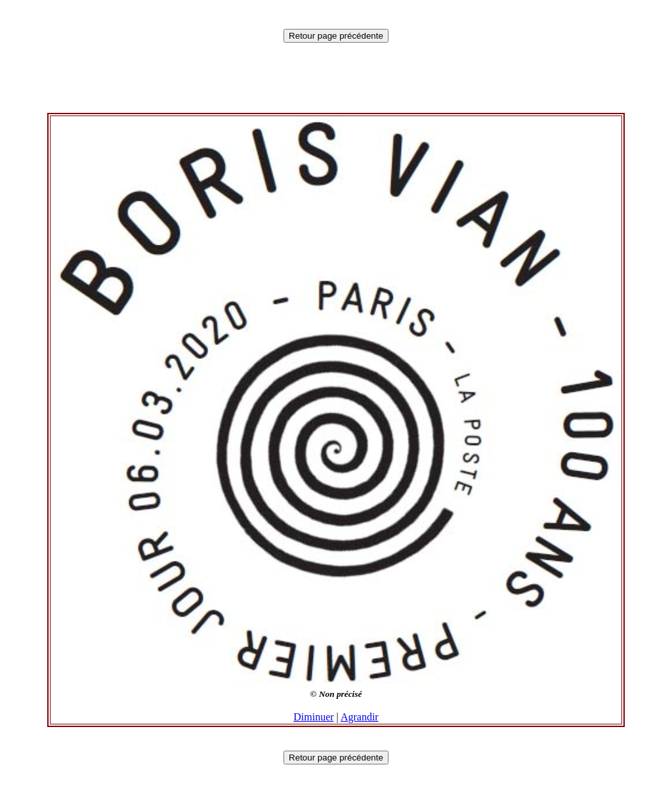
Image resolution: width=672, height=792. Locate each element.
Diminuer (313, 717)
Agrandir (360, 717)
